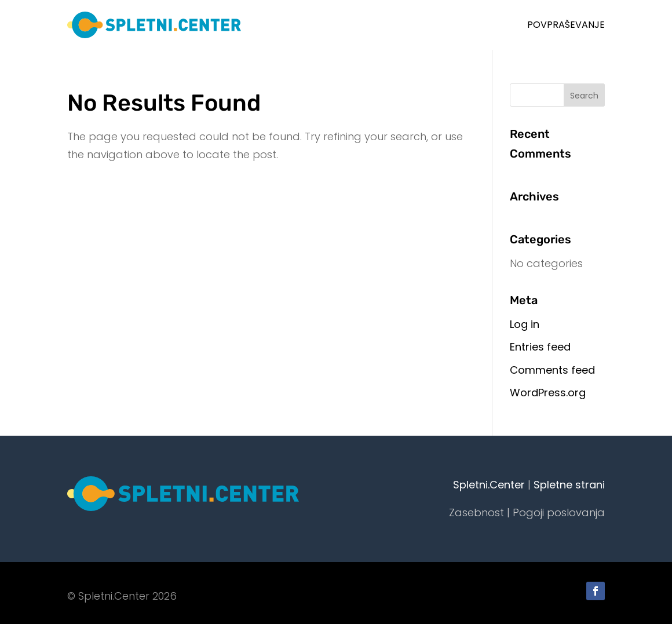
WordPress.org (548, 393)
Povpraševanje (566, 25)
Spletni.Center (489, 485)
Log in (525, 324)
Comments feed (552, 370)
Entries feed (540, 347)
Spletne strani (569, 485)
